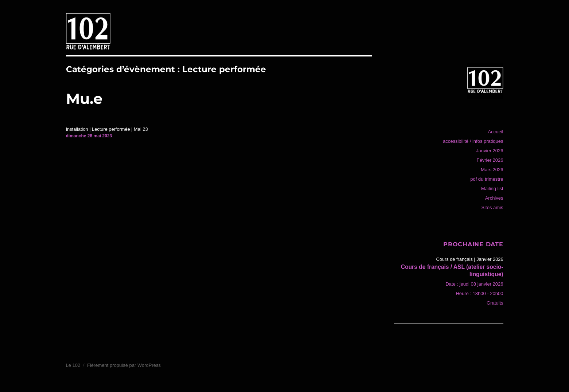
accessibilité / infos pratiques (473, 141)
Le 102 (73, 365)
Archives (494, 198)
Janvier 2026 (490, 151)
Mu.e (84, 99)
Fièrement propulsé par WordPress (124, 365)
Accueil (496, 132)
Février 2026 (490, 160)
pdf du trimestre (487, 179)
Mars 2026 (492, 170)
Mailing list (492, 189)
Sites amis (492, 207)
